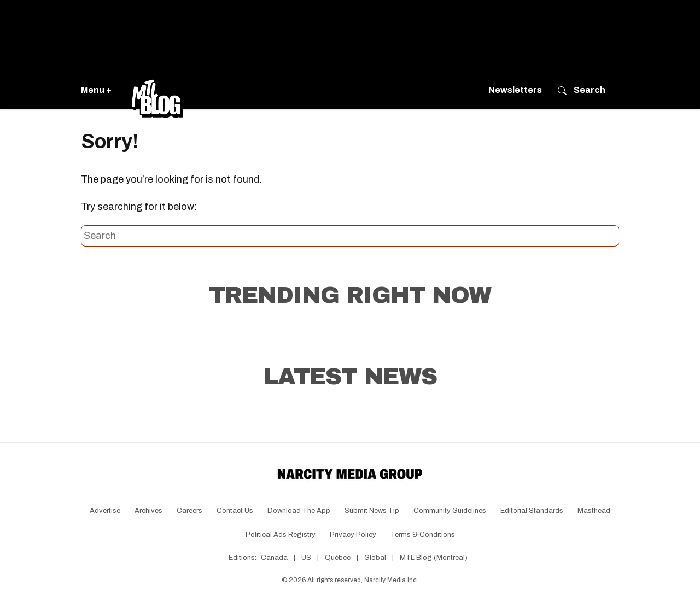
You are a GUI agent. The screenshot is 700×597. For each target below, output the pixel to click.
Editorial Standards (532, 511)
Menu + (96, 90)
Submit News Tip (372, 511)
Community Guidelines (450, 511)
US (306, 558)
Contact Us (235, 511)
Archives (148, 511)
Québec (338, 558)
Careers (189, 511)
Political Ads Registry (281, 535)
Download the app (299, 511)
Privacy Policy (353, 535)
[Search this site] (350, 236)
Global (375, 558)
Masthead (594, 511)
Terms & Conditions (423, 535)
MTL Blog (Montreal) (434, 558)
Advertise (105, 511)
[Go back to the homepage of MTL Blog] (157, 90)
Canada (274, 558)
